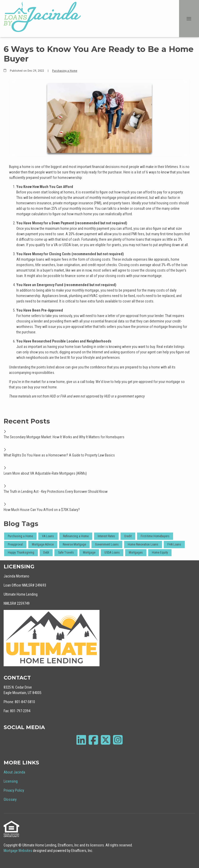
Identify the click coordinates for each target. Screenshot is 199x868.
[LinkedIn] (81, 740)
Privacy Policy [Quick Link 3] (14, 790)
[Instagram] (118, 740)
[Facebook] (93, 740)
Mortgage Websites (18, 851)
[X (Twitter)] (106, 740)
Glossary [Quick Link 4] (10, 799)
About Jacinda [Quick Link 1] (14, 772)
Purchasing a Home (65, 71)
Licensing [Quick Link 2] (11, 781)
